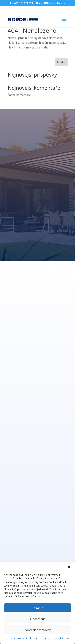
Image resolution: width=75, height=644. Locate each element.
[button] (69, 567)
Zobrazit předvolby (38, 630)
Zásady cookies (15, 639)
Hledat (61, 62)
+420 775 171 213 (23, 3)
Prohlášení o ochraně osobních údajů (47, 639)
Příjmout (37, 608)
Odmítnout (38, 619)
